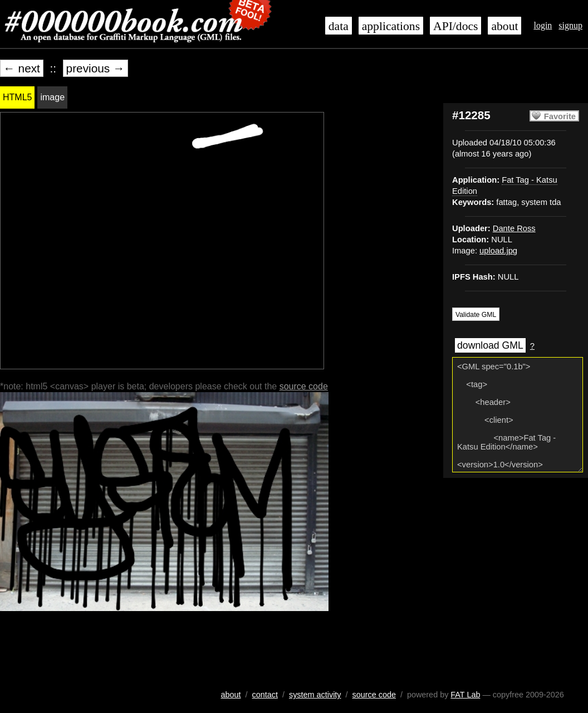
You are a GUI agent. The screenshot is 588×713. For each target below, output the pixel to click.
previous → (95, 68)
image (52, 97)
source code (304, 386)
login (543, 25)
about (504, 26)
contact (265, 695)
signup (570, 25)
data (339, 26)
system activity (315, 695)
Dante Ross (514, 228)
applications (391, 26)
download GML (490, 345)
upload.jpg (498, 251)
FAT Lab (465, 695)
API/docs (455, 26)
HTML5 (17, 97)
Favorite (560, 116)
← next (22, 68)
